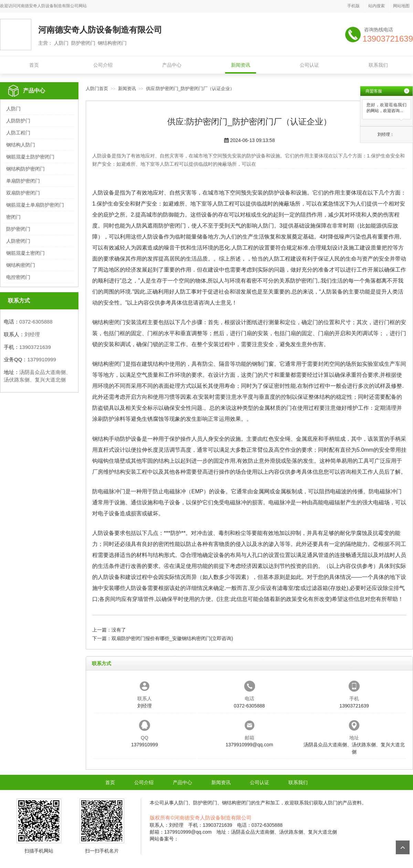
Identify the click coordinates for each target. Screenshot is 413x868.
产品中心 (172, 65)
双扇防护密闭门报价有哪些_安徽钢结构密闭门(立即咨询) (172, 638)
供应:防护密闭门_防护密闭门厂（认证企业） (190, 89)
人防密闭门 (18, 241)
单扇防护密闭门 (23, 181)
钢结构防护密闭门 (25, 169)
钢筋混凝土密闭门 (25, 253)
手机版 (353, 6)
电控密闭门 (18, 277)
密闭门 (13, 217)
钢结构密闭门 (21, 265)
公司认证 (309, 65)
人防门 (13, 109)
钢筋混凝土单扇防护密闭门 (35, 205)
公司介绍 (103, 65)
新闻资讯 (241, 65)
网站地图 (401, 6)
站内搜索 (377, 6)
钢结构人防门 (21, 145)
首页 (34, 65)
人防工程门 (18, 133)
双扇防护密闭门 (23, 193)
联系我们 (378, 65)
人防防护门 (18, 121)
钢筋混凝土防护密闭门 (30, 157)
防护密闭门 (18, 229)
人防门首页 (97, 89)
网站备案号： (164, 839)
